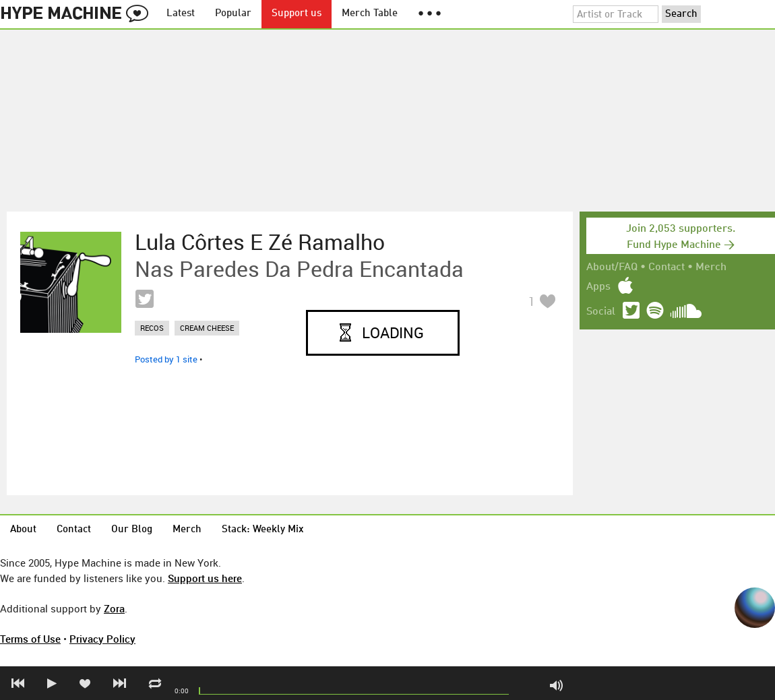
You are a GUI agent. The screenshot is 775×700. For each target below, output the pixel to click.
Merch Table (370, 14)
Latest (181, 14)
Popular (233, 14)
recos (152, 328)
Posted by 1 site (166, 359)
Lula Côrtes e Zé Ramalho (260, 242)
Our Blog (132, 530)
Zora (114, 608)
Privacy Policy (102, 639)
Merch (711, 267)
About (23, 530)
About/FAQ (612, 267)
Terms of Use (30, 639)
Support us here (205, 578)
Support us (297, 14)
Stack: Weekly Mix (263, 530)
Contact (666, 267)
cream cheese (207, 328)
